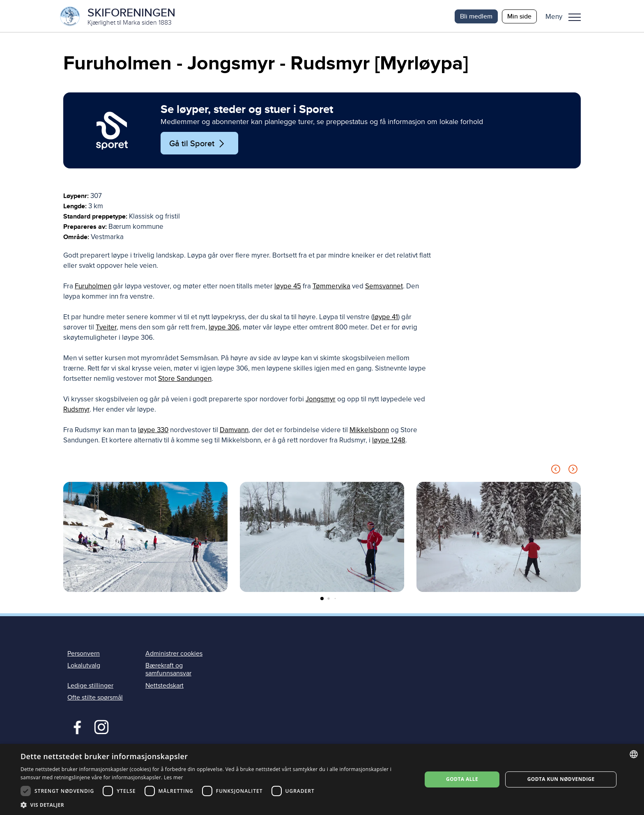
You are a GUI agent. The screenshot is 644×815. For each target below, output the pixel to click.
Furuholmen (93, 287)
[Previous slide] (556, 471)
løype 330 (153, 431)
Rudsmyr (76, 410)
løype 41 (385, 318)
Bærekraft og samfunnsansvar (168, 670)
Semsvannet (384, 287)
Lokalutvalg (84, 666)
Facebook (75, 727)
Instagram (101, 727)
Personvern (84, 654)
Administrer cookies (174, 654)
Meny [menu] (575, 17)
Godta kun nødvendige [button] (561, 779)
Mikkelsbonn (369, 431)
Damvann (234, 431)
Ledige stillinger (90, 686)
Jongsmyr (321, 400)
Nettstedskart (164, 686)
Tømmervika (331, 287)
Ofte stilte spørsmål (95, 698)
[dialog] (322, 779)
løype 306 (224, 328)
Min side (519, 16)
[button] (566, 16)
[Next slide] (573, 471)
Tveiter (106, 328)
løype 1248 (389, 441)
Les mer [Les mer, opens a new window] (174, 777)
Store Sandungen (185, 379)
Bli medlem (476, 16)
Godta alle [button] (462, 779)
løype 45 (288, 287)
